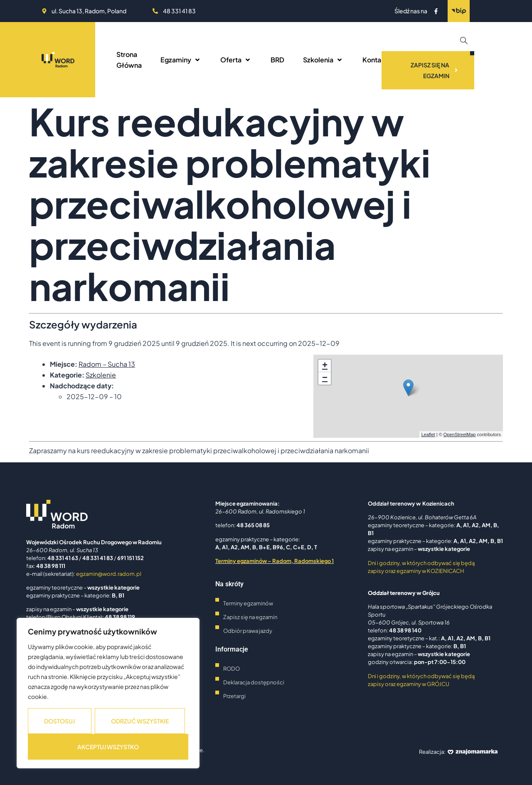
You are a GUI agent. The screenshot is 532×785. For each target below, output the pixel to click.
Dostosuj (59, 721)
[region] (108, 693)
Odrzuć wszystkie (140, 721)
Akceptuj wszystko (108, 747)
